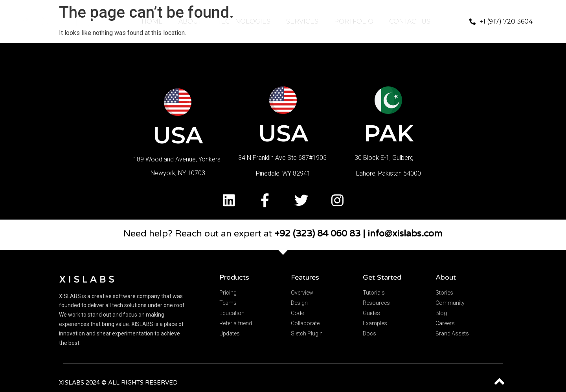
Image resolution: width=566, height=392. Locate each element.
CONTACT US (410, 21)
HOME (152, 21)
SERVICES (302, 21)
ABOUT (190, 21)
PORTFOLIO (354, 21)
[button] (501, 22)
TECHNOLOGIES (244, 21)
